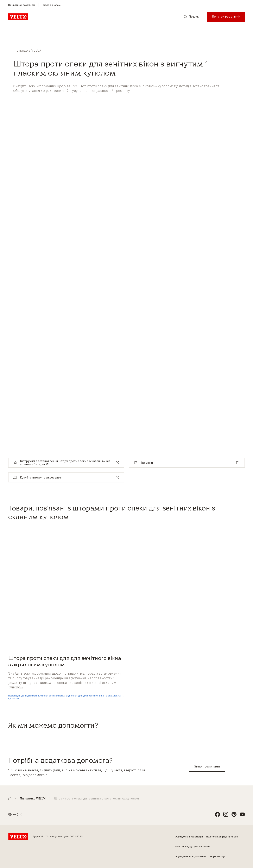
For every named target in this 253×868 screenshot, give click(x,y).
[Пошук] (191, 17)
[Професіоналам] (51, 5)
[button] (10, 799)
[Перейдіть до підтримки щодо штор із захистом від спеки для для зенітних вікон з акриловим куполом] (66, 697)
